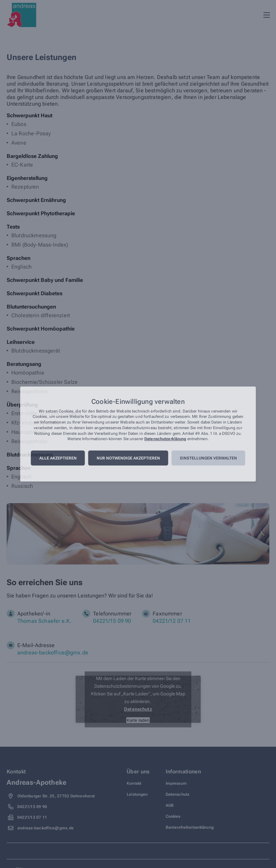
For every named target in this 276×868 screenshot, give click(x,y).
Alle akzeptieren (58, 458)
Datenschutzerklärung (165, 439)
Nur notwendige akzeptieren (128, 458)
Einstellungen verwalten (208, 458)
